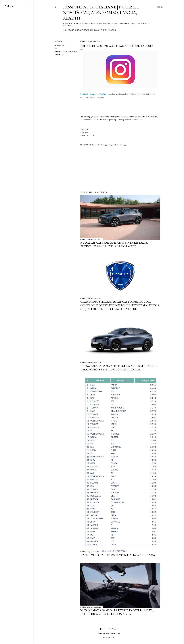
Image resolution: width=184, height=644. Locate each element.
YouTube (103, 94)
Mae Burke (116, 633)
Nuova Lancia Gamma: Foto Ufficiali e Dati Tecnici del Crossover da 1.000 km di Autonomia (118, 368)
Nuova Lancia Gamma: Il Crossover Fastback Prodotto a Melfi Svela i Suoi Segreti (114, 244)
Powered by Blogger (109, 629)
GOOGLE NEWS (82, 30)
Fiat (56, 48)
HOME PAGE (68, 30)
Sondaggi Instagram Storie (66, 51)
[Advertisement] (120, 169)
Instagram (94, 94)
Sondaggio (59, 54)
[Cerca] (160, 7)
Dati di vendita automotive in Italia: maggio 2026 (118, 555)
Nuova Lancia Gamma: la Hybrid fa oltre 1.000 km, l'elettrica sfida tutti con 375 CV (117, 612)
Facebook (84, 94)
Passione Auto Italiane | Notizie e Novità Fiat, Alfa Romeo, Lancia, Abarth (101, 13)
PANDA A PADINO (109, 30)
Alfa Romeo (59, 45)
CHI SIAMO (95, 30)
